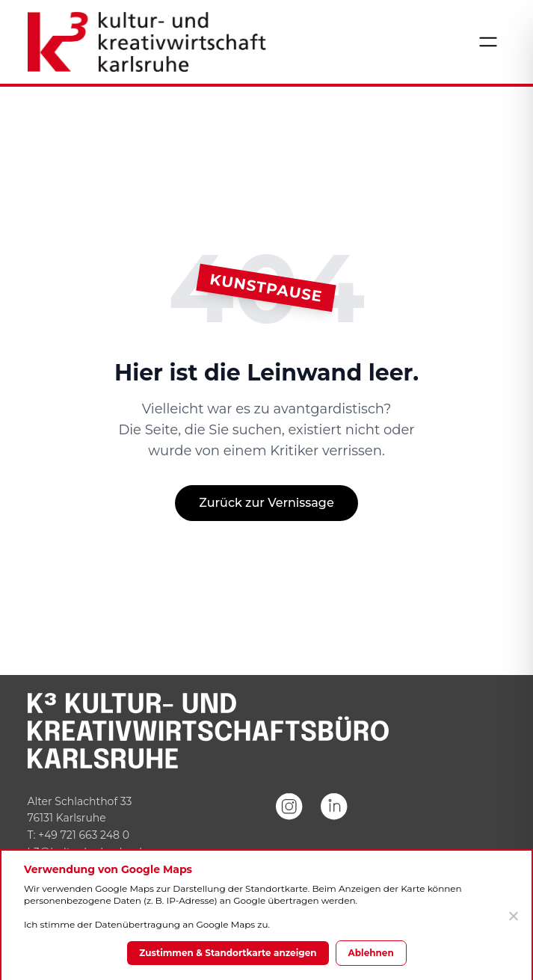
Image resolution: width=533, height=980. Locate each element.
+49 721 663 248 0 (84, 835)
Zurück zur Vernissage (266, 503)
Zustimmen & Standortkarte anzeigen (228, 953)
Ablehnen (371, 953)
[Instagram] (289, 827)
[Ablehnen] (513, 916)
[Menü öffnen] (488, 42)
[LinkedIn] (334, 827)
